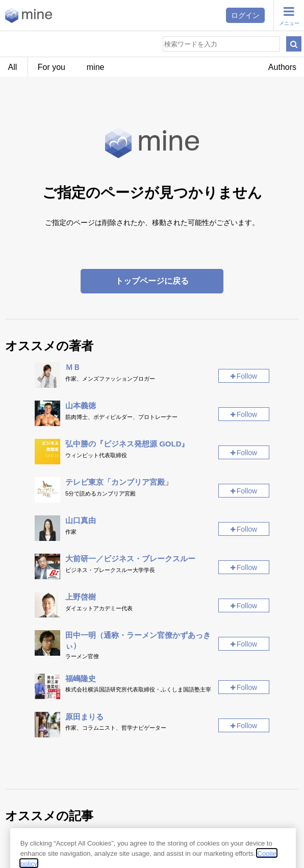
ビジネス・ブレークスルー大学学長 (110, 570)
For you (52, 67)
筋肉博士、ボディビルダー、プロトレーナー (121, 417)
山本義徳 (81, 405)
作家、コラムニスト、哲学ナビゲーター (116, 728)
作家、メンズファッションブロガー (110, 379)
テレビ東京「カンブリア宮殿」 (119, 482)
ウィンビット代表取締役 (96, 455)
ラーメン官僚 (82, 656)
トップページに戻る (152, 281)
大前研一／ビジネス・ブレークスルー (130, 559)
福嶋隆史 (81, 678)
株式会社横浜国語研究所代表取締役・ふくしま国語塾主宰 (138, 689)
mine (96, 67)
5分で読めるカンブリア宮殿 (100, 493)
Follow (247, 376)
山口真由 (81, 520)
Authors (282, 67)
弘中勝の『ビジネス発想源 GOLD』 (127, 444)
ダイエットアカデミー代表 (99, 608)
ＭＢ (73, 367)
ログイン (245, 15)
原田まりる (84, 717)
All (13, 67)
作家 (71, 532)
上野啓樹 (81, 597)
